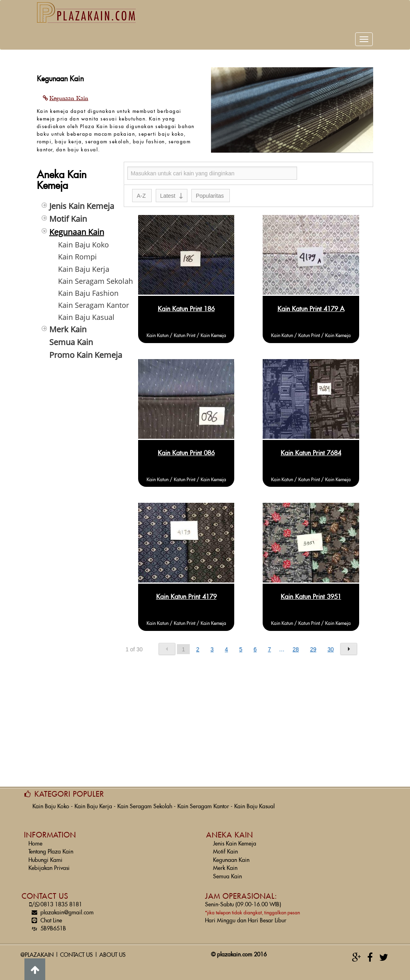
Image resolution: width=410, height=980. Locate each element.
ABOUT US (113, 950)
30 (331, 645)
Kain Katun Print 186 (186, 304)
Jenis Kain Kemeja (235, 839)
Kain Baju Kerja (93, 802)
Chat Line (45, 916)
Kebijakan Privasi (49, 864)
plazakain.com (235, 950)
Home (35, 839)
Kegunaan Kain (231, 855)
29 (313, 645)
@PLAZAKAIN (37, 950)
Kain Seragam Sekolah (145, 802)
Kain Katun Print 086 (186, 448)
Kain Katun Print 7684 (311, 448)
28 (296, 645)
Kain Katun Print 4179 (186, 592)
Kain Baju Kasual (254, 802)
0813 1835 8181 (55, 900)
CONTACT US (76, 950)
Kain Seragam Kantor (203, 802)
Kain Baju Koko (51, 802)
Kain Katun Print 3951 (311, 592)
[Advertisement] (74, 477)
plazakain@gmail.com (61, 908)
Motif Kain (225, 847)
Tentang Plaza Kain (51, 847)
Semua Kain (227, 872)
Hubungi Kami (45, 855)
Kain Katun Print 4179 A (311, 304)
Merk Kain (225, 864)
